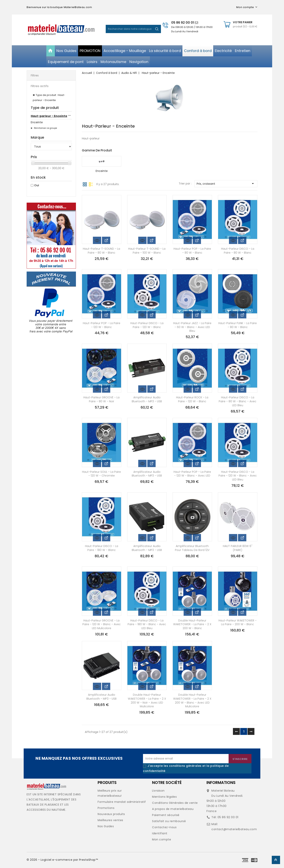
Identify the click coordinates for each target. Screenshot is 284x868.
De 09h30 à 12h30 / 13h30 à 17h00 (192, 27)
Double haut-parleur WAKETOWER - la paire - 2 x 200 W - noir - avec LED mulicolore (147, 701)
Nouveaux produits (111, 814)
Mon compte (162, 839)
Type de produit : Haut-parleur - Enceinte (49, 98)
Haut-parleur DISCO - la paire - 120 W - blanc (147, 325)
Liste (91, 184)
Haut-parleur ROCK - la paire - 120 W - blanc (192, 399)
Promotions (106, 808)
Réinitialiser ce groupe (45, 128)
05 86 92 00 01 (185, 23)
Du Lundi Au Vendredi (185, 31)
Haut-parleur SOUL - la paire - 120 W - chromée (101, 474)
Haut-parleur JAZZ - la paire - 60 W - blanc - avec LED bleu (192, 327)
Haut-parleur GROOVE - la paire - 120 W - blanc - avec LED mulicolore (102, 624)
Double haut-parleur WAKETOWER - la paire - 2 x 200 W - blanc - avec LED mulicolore (192, 701)
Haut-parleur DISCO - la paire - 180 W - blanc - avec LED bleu (147, 624)
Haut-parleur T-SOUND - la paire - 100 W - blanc (147, 251)
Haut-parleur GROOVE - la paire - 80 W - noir (101, 399)
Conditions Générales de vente (175, 803)
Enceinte (37, 122)
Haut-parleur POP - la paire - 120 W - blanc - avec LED (192, 474)
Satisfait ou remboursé (169, 821)
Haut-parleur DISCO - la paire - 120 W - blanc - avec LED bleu (238, 476)
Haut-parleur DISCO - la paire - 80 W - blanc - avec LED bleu (238, 401)
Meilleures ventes (110, 820)
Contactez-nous (164, 827)
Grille (85, 184)
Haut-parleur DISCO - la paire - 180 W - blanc (102, 548)
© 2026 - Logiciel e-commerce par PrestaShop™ (62, 860)
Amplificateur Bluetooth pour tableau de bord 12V (192, 548)
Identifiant (160, 833)
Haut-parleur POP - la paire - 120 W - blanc (102, 325)
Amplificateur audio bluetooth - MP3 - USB (147, 399)
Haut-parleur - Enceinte (49, 116)
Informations (221, 783)
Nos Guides (106, 826)
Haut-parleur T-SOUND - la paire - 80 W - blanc (101, 251)
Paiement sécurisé (166, 815)
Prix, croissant (226, 184)
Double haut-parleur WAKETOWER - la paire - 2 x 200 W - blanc (192, 624)
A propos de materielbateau (173, 809)
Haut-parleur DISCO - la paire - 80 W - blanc (238, 251)
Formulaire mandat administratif (122, 802)
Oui (36, 185)
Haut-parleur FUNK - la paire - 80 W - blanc (238, 325)
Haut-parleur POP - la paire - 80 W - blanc (192, 251)
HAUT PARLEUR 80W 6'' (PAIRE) (238, 548)
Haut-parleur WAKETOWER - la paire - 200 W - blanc (238, 622)
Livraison (158, 791)
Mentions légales (164, 797)
